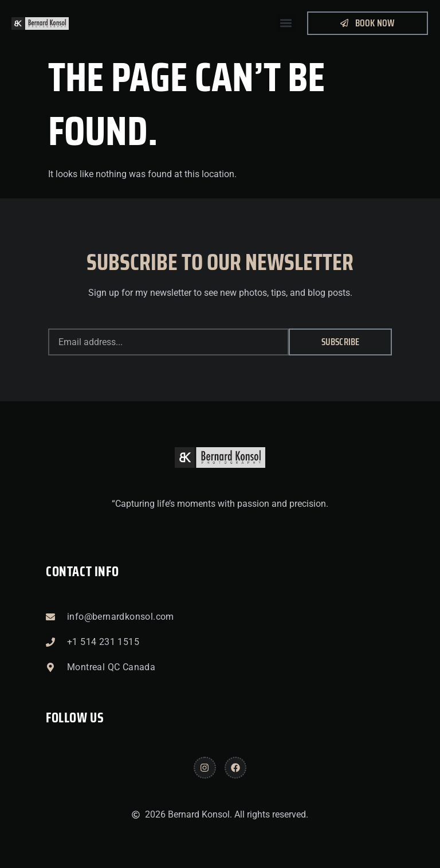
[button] (286, 23)
